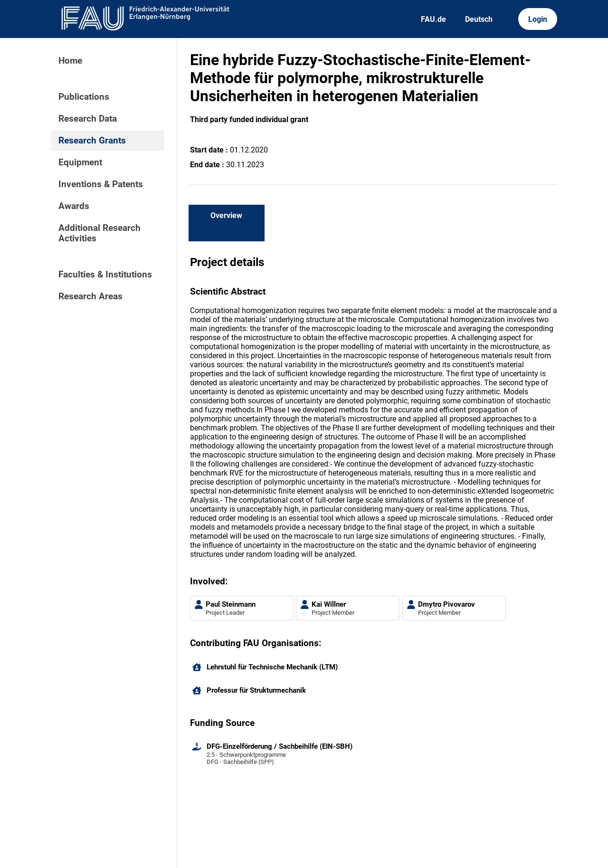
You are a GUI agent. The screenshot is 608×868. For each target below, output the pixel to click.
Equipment (80, 162)
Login (538, 19)
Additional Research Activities (100, 233)
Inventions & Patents (101, 184)
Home (70, 61)
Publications (84, 97)
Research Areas (90, 296)
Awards (74, 206)
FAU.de (433, 19)
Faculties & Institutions (105, 275)
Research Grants (92, 141)
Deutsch (479, 19)
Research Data (88, 119)
